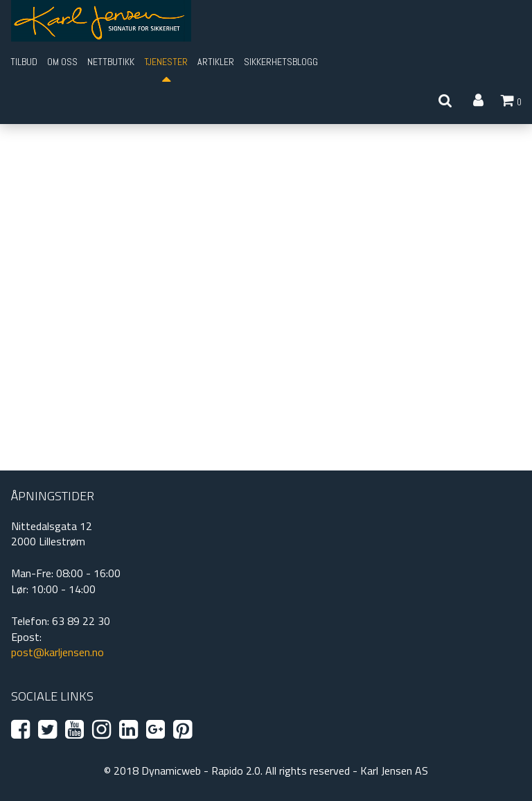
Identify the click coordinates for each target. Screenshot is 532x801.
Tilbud (24, 62)
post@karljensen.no (57, 652)
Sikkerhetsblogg (281, 62)
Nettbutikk (111, 62)
